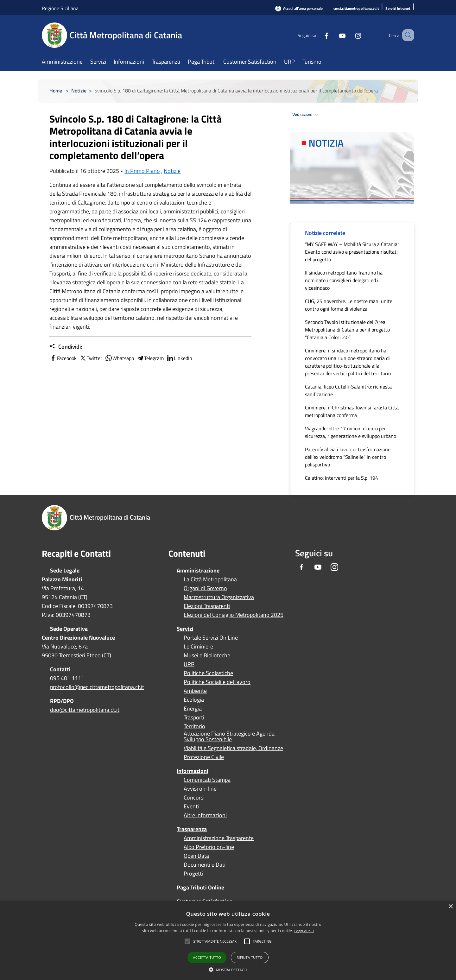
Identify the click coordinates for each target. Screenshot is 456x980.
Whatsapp (119, 358)
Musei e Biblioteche (207, 655)
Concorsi (194, 798)
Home (56, 91)
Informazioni (193, 771)
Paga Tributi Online (200, 887)
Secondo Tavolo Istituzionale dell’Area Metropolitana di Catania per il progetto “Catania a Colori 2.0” (347, 330)
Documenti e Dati (205, 865)
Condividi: (66, 347)
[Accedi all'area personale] (299, 8)
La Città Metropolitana (210, 579)
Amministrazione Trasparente (219, 838)
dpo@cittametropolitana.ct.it (85, 710)
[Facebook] (319, 35)
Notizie (79, 91)
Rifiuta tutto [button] (250, 957)
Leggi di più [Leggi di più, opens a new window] (304, 931)
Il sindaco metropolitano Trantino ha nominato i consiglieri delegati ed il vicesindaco (344, 280)
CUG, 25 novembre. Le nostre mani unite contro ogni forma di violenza (349, 305)
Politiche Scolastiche (208, 673)
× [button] (450, 907)
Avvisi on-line (200, 789)
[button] (215, 941)
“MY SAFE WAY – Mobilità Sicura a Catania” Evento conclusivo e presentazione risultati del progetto (352, 252)
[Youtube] (334, 35)
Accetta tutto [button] (207, 957)
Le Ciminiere (198, 647)
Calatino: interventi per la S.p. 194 (342, 478)
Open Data (196, 856)
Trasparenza (192, 829)
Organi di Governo (205, 588)
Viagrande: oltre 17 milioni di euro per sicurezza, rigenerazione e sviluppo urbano (351, 432)
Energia (193, 709)
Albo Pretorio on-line (209, 847)
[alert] (228, 941)
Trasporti (194, 718)
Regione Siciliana (60, 8)
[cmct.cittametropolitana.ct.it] (356, 9)
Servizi (185, 629)
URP (189, 664)
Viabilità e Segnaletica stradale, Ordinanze (233, 748)
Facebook (63, 358)
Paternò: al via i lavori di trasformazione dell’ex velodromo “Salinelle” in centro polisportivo (348, 457)
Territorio (194, 726)
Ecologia (194, 700)
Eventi (191, 806)
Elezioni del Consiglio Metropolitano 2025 (234, 615)
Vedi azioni (307, 115)
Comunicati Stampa (207, 780)
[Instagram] (350, 35)
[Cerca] (407, 35)
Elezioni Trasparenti (207, 606)
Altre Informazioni (205, 815)
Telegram (150, 358)
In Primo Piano (142, 171)
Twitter (91, 358)
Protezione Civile (204, 757)
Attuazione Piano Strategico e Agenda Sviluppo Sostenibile (229, 737)
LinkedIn (179, 358)
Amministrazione (198, 570)
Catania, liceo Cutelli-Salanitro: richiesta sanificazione (348, 390)
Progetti (193, 874)
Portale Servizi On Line (211, 638)
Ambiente (195, 691)
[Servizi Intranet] (398, 9)
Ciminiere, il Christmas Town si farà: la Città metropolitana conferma (352, 411)
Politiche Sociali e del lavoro (217, 682)
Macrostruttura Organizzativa (219, 597)
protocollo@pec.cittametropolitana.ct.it (97, 687)
